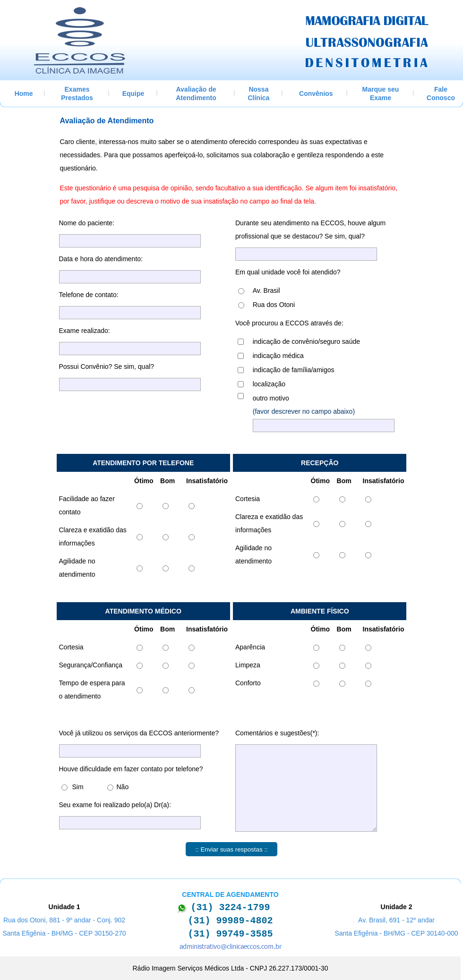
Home (24, 94)
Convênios (316, 94)
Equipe (133, 94)
